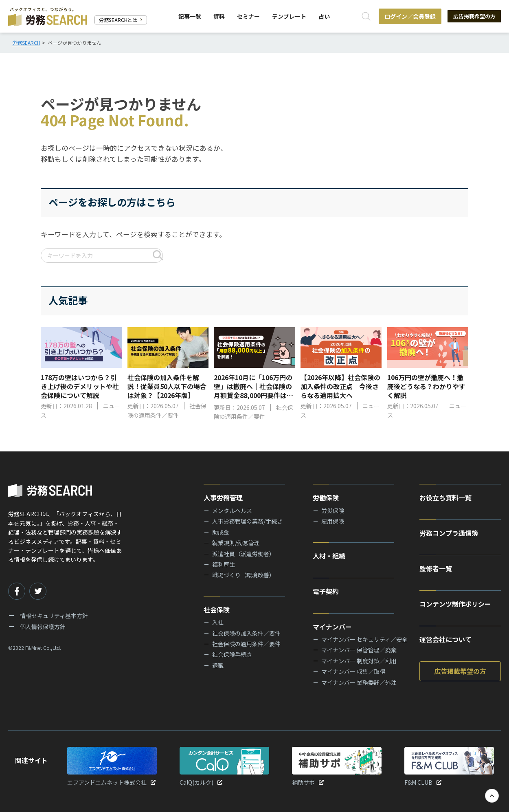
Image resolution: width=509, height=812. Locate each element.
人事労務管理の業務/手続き (247, 521)
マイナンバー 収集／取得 (353, 671)
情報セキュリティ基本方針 (54, 616)
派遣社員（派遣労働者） (244, 554)
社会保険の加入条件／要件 (246, 633)
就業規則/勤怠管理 (236, 543)
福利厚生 (224, 564)
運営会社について (445, 639)
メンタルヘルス (232, 511)
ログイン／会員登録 (406, 16)
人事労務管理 (223, 497)
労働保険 (326, 497)
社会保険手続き (232, 654)
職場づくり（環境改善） (244, 575)
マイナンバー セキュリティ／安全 (364, 639)
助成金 (221, 532)
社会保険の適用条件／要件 (246, 644)
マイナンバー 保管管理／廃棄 (359, 650)
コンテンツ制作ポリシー (455, 604)
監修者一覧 (436, 568)
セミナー (248, 16)
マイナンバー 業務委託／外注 (359, 682)
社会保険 (217, 610)
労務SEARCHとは (121, 20)
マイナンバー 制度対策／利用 (359, 661)
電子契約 (326, 591)
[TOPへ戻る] (492, 796)
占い (323, 16)
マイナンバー (332, 627)
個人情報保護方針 (43, 627)
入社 (218, 622)
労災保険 (333, 511)
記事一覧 (189, 16)
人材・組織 (329, 556)
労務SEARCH (26, 43)
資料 (218, 16)
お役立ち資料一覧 (445, 497)
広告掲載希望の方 (472, 16)
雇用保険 (333, 521)
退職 (218, 665)
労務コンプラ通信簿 (449, 533)
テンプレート (288, 16)
